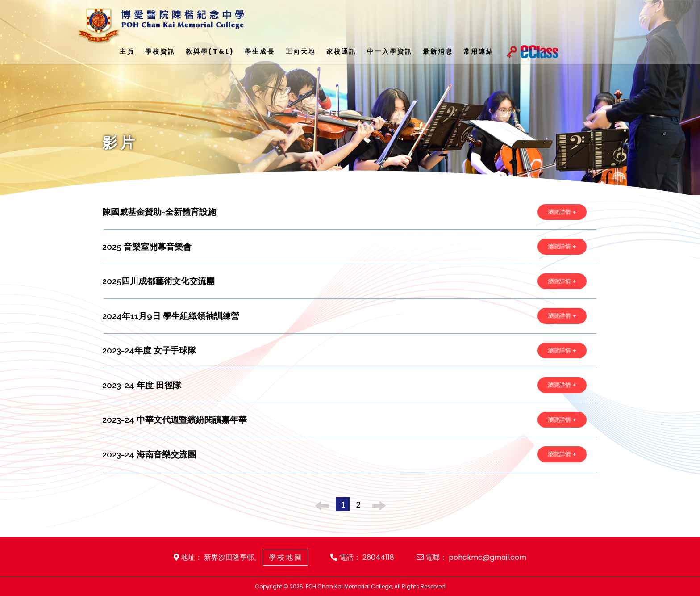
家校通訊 (341, 51)
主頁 (127, 51)
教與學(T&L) (210, 51)
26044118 (379, 557)
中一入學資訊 (389, 51)
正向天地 (300, 51)
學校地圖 (286, 557)
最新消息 (437, 51)
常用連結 (478, 51)
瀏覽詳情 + (562, 212)
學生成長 (260, 51)
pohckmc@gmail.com (488, 557)
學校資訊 (160, 51)
